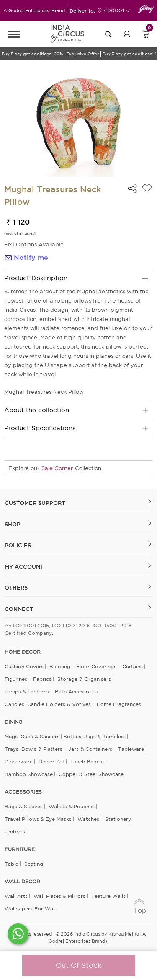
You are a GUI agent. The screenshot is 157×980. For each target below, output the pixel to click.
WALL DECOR (22, 882)
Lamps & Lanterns (27, 692)
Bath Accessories (76, 692)
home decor (23, 652)
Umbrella (16, 831)
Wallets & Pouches (72, 806)
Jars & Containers (90, 749)
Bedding (60, 666)
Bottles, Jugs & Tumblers (94, 736)
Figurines (16, 679)
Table (12, 864)
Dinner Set (51, 762)
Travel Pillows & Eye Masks (38, 819)
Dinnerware (19, 762)
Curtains (133, 666)
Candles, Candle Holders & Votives (48, 704)
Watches (88, 819)
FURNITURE (20, 849)
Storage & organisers (84, 679)
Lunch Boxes (86, 762)
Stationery (118, 819)
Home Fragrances (119, 704)
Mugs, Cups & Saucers (32, 736)
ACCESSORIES (23, 792)
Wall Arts (16, 896)
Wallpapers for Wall (30, 909)
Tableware (131, 749)
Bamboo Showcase (29, 774)
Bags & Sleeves (24, 806)
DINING (13, 722)
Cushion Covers (24, 666)
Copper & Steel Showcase (91, 774)
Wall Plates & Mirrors (59, 896)
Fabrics (42, 679)
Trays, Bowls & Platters (33, 749)
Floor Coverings (96, 666)
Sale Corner (57, 468)
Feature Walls (108, 896)
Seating (34, 864)
